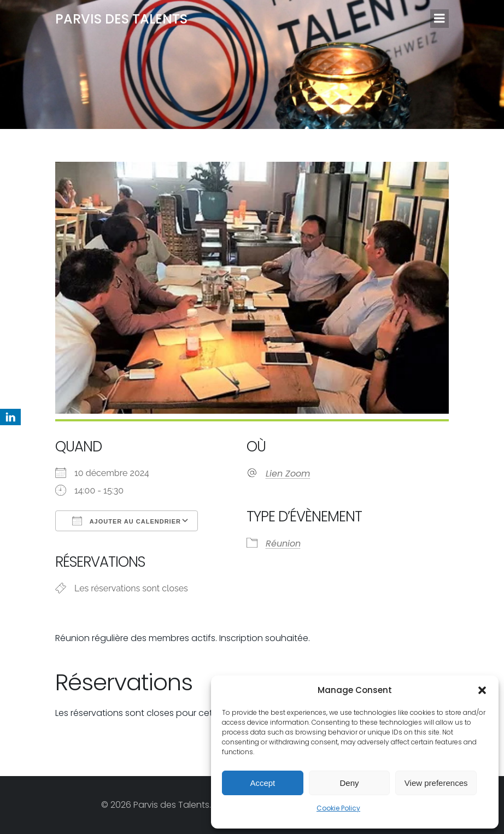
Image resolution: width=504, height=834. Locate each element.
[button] (482, 690)
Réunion (283, 544)
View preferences (436, 783)
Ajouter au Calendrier (127, 521)
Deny (349, 783)
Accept (262, 783)
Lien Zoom (288, 474)
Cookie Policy (338, 808)
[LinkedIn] (10, 417)
